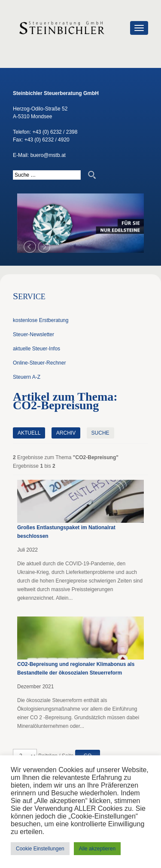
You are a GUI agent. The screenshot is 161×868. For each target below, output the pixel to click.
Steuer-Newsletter (33, 334)
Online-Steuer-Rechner (39, 363)
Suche (100, 433)
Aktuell (29, 433)
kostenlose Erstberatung (41, 320)
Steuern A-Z (27, 377)
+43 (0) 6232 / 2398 (55, 132)
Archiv (66, 433)
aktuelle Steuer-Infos (36, 349)
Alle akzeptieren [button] (97, 849)
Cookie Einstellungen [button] (40, 849)
